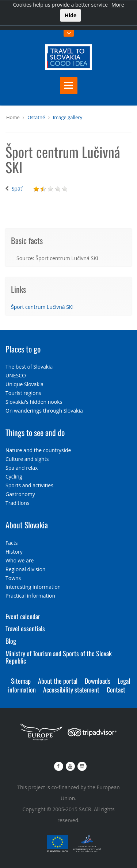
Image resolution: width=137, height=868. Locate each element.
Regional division (25, 569)
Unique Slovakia (24, 384)
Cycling (14, 477)
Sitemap (21, 681)
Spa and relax (22, 468)
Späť (17, 189)
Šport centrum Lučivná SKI (42, 307)
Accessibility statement (71, 690)
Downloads (98, 681)
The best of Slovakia (29, 367)
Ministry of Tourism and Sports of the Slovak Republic (59, 657)
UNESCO (16, 375)
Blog (11, 641)
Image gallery (68, 117)
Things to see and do (35, 432)
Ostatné (36, 117)
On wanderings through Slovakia (44, 411)
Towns (13, 578)
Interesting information (33, 587)
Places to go (23, 349)
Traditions (18, 503)
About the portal (58, 681)
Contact (116, 690)
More (118, 5)
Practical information (30, 596)
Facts (12, 543)
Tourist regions (23, 393)
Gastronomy (20, 494)
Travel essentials (25, 628)
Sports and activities (29, 485)
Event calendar (23, 616)
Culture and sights (27, 459)
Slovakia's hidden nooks (34, 402)
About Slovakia (27, 525)
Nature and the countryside (38, 450)
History (14, 552)
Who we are (20, 560)
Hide (71, 15)
